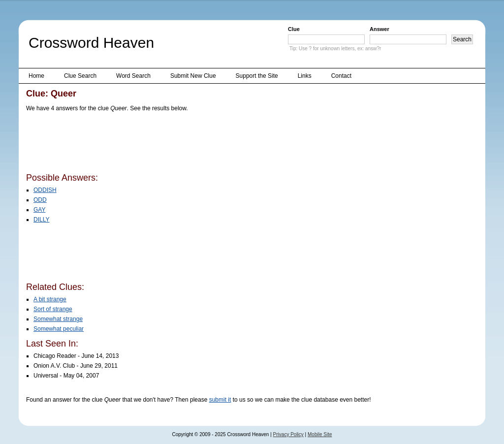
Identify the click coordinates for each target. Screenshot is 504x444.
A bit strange (50, 299)
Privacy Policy (288, 434)
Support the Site (257, 76)
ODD (40, 200)
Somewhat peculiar (59, 329)
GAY (39, 210)
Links (305, 76)
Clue (294, 29)
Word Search (133, 76)
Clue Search (80, 76)
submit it (220, 400)
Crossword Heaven (91, 43)
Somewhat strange (58, 319)
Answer (379, 29)
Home (36, 76)
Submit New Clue (193, 76)
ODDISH (45, 190)
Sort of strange (53, 309)
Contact (341, 76)
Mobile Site (320, 434)
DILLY (41, 220)
